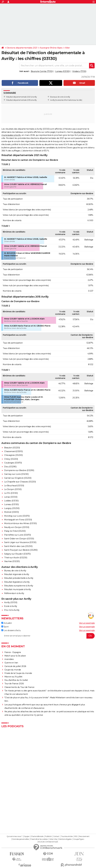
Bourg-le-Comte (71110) (42, 71)
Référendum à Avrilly (14, 593)
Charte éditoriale (37, 836)
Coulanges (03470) (13, 463)
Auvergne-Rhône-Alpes (51, 48)
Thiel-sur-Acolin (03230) (16, 558)
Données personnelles (21, 839)
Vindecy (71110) (79, 71)
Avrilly (53, 100)
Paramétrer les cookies (39, 839)
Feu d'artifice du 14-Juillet (16, 680)
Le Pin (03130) (11, 493)
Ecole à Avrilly (11, 606)
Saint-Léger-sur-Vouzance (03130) (20, 542)
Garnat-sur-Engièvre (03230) (18, 478)
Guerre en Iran (11, 663)
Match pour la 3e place (15, 656)
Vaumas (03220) (12, 561)
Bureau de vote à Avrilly (15, 571)
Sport (5, 627)
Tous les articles (67, 836)
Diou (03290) (10, 467)
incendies (9, 659)
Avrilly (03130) (11, 602)
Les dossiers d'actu (11, 630)
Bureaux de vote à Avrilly (60, 97)
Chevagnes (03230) (13, 455)
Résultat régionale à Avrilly (17, 574)
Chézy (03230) (11, 459)
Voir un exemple (87, 623)
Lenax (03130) (11, 497)
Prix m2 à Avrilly (12, 610)
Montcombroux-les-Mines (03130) (20, 523)
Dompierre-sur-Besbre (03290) (19, 470)
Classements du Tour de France (19, 687)
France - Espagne (13, 652)
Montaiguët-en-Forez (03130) (18, 520)
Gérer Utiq (53, 839)
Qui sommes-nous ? (14, 836)
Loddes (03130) (11, 501)
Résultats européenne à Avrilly (19, 586)
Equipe (26, 836)
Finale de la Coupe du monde (18, 673)
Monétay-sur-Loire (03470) (17, 516)
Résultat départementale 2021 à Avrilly (22, 97)
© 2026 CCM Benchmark (48, 842)
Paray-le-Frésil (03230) (15, 531)
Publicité (48, 836)
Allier (67, 48)
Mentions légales (65, 839)
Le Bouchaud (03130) (14, 486)
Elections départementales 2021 (22, 48)
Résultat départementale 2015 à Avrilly (21, 100)
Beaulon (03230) (12, 448)
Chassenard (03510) (13, 451)
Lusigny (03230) (12, 508)
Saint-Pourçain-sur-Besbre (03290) (21, 550)
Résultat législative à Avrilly (17, 582)
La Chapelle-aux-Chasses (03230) (20, 482)
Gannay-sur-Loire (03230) (16, 474)
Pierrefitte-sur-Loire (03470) (17, 535)
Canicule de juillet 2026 (15, 666)
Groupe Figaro (79, 839)
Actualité (7, 623)
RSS (76, 836)
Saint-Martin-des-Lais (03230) (18, 546)
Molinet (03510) (11, 512)
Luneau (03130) (62, 71)
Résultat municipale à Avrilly (18, 589)
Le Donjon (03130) (13, 489)
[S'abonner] (48, 636)
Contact (56, 836)
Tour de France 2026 (14, 684)
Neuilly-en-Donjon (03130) (17, 527)
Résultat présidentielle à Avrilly (19, 578)
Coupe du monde (13, 670)
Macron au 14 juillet (13, 677)
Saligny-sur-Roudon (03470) (17, 554)
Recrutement (84, 836)
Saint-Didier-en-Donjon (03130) (19, 539)
